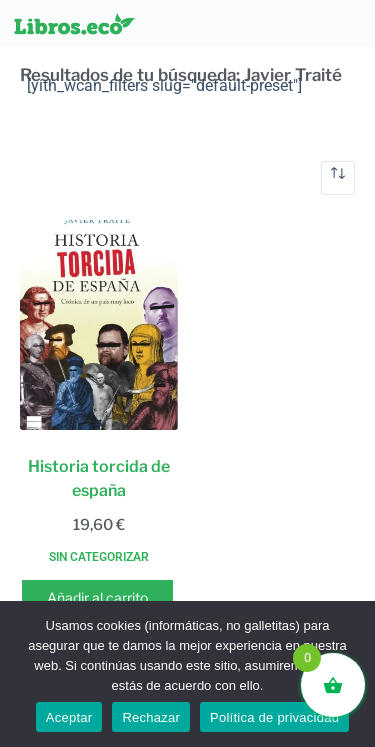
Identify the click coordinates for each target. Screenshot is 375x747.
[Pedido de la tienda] (338, 178)
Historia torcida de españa (99, 478)
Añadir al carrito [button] (97, 597)
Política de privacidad (274, 717)
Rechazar (151, 717)
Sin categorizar (99, 557)
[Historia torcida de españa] (99, 325)
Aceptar (69, 717)
